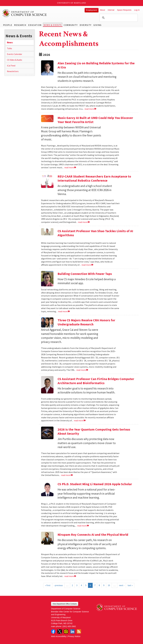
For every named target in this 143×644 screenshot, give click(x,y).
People (8, 25)
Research (20, 25)
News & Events (53, 25)
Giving (97, 25)
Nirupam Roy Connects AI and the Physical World (93, 535)
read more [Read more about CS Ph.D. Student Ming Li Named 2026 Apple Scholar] (83, 526)
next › (122, 585)
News (10, 42)
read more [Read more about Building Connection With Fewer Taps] (64, 311)
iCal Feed (11, 66)
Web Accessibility (59, 636)
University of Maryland (72, 3)
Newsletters (13, 71)
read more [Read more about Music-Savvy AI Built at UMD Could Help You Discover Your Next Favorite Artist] (70, 167)
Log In (137, 10)
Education (35, 25)
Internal (111, 10)
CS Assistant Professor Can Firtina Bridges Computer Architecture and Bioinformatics (96, 381)
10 (109, 585)
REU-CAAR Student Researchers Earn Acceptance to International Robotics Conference (94, 178)
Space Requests (124, 10)
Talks (9, 48)
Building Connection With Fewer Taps (85, 274)
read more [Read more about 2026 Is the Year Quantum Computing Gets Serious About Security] (67, 475)
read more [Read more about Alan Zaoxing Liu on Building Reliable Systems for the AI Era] (91, 109)
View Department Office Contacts (65, 604)
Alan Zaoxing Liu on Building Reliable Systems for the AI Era (96, 65)
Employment (92, 10)
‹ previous (58, 585)
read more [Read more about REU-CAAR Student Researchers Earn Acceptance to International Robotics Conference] (84, 222)
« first (48, 585)
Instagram (66, 631)
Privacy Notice (74, 636)
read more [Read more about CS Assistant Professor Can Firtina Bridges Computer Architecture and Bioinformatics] (80, 420)
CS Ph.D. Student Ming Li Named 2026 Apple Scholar (95, 484)
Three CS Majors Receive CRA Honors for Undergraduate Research (86, 322)
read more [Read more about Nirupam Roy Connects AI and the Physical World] (70, 576)
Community (71, 25)
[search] (118, 18)
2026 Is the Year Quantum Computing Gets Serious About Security (94, 431)
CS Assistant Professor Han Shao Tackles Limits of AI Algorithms (95, 233)
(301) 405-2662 (69, 626)
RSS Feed (79, 631)
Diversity (86, 25)
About (102, 10)
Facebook (53, 631)
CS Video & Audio (15, 60)
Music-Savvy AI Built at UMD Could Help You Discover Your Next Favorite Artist (95, 120)
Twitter (60, 631)
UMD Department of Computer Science (25, 13)
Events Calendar (15, 54)
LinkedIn (72, 631)
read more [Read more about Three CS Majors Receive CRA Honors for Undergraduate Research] (82, 370)
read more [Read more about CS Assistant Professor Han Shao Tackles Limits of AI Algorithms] (88, 265)
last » (130, 585)
